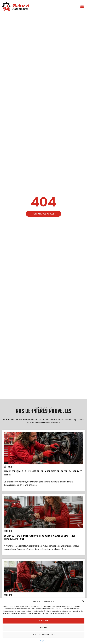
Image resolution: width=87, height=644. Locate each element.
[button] (83, 601)
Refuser (44, 628)
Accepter (43, 621)
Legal (42, 640)
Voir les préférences (44, 635)
